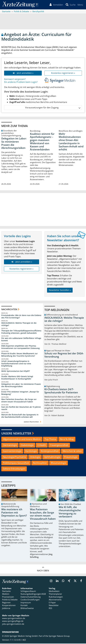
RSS (50, 609)
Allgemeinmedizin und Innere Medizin (22, 440)
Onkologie (35, 458)
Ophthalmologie (52, 458)
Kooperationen (9, 606)
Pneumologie (71, 458)
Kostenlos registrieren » (63, 74)
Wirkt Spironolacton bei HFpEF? (16, 372)
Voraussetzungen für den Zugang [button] (53, 108)
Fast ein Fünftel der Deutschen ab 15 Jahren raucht (21, 409)
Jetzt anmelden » (23, 74)
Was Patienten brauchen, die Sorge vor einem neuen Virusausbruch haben (19, 401)
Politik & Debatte (10, 600)
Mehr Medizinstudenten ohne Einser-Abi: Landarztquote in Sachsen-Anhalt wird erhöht (71, 142)
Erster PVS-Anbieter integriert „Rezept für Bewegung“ (20, 393)
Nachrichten (9, 310)
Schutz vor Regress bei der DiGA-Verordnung (64, 356)
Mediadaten (54, 592)
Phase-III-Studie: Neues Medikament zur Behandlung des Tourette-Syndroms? (19, 355)
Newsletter (54, 606)
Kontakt (24, 606)
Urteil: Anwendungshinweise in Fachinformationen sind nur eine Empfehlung (16, 364)
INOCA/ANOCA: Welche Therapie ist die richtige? (19, 325)
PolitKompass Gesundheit (16, 463)
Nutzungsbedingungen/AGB (33, 595)
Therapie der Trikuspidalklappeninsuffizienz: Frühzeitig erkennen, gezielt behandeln (21, 332)
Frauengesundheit (59, 446)
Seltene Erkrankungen (14, 469)
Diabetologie (27, 446)
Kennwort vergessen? (15, 80)
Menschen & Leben (72, 452)
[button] (80, 5)
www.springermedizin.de (14, 619)
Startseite (6, 592)
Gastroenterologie (12, 452)
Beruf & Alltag (67, 440)
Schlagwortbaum (28, 592)
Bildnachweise (27, 609)
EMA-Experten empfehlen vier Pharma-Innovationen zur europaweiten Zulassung (20, 348)
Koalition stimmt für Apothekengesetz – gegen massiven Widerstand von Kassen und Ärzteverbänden (42, 142)
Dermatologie (10, 446)
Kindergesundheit (50, 452)
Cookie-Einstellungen (30, 600)
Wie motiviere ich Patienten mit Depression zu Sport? (14, 513)
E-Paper (52, 603)
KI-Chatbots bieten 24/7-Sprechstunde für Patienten (61, 391)
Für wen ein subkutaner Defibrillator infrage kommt (21, 340)
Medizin (6, 595)
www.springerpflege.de (13, 622)
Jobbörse (6, 609)
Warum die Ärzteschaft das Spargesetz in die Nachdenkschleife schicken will (20, 416)
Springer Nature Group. (59, 636)
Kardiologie (31, 452)
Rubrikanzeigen (56, 597)
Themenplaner (55, 595)
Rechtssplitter (40, 463)
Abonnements (55, 600)
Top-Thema (50, 440)
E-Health (42, 446)
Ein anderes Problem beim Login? (21, 83)
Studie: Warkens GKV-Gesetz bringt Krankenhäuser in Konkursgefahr (17, 378)
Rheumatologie (59, 463)
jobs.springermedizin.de (13, 624)
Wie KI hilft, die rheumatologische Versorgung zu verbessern (70, 512)
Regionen (6, 603)
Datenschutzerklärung (31, 597)
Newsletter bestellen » (60, 291)
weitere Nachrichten (33, 422)
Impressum (26, 603)
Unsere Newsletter (16, 434)
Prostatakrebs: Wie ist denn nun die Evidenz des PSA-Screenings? (21, 317)
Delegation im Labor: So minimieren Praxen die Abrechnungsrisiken (14, 144)
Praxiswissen (8, 597)
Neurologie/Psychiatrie (15, 458)
